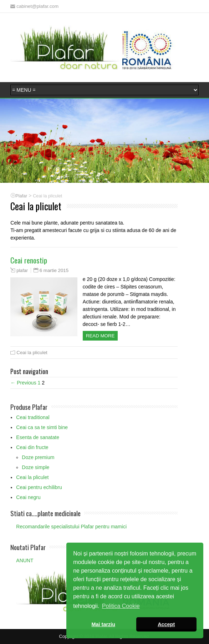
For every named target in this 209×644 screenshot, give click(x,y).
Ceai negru (28, 497)
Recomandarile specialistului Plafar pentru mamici (71, 527)
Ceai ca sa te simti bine (42, 427)
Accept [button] (166, 624)
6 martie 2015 (54, 270)
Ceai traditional (33, 417)
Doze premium (38, 457)
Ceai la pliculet (32, 353)
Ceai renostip (29, 260)
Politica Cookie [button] (121, 606)
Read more (100, 336)
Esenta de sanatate (38, 437)
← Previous (23, 383)
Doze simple (35, 467)
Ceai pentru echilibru (39, 487)
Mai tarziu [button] (103, 624)
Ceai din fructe (32, 447)
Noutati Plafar (28, 547)
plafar (22, 271)
